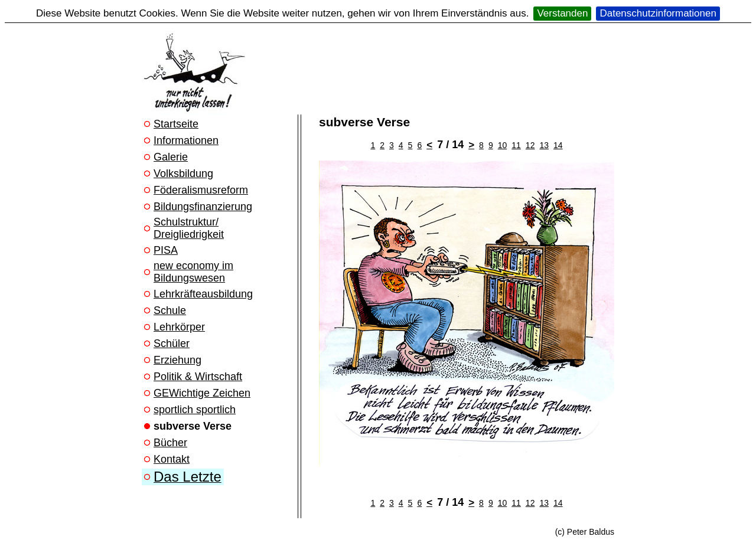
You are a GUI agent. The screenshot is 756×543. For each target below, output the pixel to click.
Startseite (176, 124)
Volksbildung (183, 174)
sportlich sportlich (195, 410)
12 (530, 145)
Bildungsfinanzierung (203, 207)
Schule (170, 310)
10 (503, 145)
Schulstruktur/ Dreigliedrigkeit (189, 228)
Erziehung (177, 360)
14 (558, 145)
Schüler (172, 344)
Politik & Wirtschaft (198, 377)
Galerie (171, 157)
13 (544, 145)
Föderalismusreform (201, 190)
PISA (166, 250)
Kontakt (172, 459)
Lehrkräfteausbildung (203, 294)
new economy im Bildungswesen (193, 272)
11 (516, 145)
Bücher (170, 443)
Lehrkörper (179, 327)
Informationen (186, 140)
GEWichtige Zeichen (202, 393)
